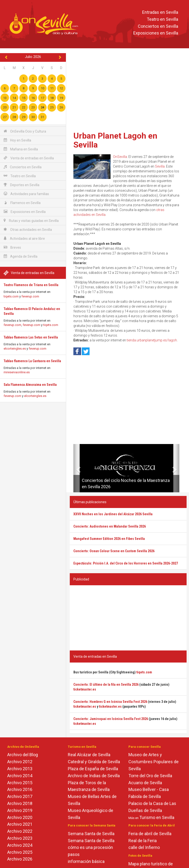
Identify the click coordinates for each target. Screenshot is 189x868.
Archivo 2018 (20, 803)
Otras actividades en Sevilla (28, 229)
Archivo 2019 (20, 810)
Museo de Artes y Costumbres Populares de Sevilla (154, 762)
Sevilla (160, 166)
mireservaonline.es (17, 372)
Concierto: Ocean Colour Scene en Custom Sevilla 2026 (114, 551)
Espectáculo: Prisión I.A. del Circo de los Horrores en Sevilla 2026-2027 (126, 563)
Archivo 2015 (20, 783)
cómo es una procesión (90, 847)
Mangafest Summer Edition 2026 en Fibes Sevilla (109, 539)
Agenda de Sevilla (21, 256)
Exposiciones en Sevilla (156, 33)
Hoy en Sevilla (17, 140)
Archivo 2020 (20, 817)
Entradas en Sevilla (160, 12)
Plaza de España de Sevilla (93, 769)
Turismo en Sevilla (157, 817)
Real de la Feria (143, 841)
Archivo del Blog (23, 755)
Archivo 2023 (20, 838)
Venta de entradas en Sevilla (29, 158)
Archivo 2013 (20, 769)
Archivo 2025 (20, 852)
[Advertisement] (128, 91)
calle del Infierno (144, 847)
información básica (86, 861)
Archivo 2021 (20, 824)
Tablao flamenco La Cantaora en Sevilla (32, 361)
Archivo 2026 (20, 859)
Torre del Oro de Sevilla (150, 776)
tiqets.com (11, 296)
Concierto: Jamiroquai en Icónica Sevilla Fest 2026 (111, 719)
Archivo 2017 (20, 796)
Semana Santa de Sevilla (91, 834)
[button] (75, 468)
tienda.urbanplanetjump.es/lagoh (152, 340)
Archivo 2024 (20, 845)
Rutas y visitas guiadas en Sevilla (31, 221)
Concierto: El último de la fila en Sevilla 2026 (106, 685)
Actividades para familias (26, 194)
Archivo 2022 (20, 831)
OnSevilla (120, 157)
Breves (12, 247)
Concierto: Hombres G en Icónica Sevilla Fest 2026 (110, 702)
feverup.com (30, 296)
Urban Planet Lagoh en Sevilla (115, 140)
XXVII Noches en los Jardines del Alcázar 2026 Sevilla (113, 514)
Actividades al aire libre (24, 238)
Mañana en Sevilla (21, 149)
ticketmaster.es (85, 689)
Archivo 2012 (20, 762)
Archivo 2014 (20, 776)
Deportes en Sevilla (21, 185)
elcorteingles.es (15, 349)
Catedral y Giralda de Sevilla (94, 762)
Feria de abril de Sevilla (150, 834)
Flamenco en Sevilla (22, 203)
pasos (74, 854)
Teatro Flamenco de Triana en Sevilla (31, 285)
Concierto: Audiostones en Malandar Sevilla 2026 (110, 526)
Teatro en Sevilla (162, 19)
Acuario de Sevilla (145, 783)
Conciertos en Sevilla (158, 26)
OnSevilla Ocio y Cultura (25, 131)
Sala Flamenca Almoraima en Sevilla (30, 385)
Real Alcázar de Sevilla (89, 755)
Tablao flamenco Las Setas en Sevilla (31, 337)
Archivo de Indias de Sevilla (94, 776)
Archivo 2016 (20, 789)
